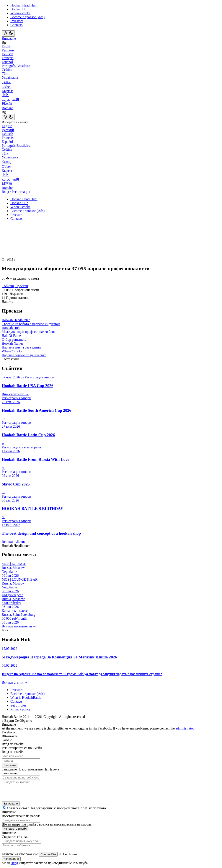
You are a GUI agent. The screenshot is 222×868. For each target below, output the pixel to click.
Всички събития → (16, 542)
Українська (10, 77)
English (7, 46)
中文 (5, 95)
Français (8, 58)
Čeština (7, 70)
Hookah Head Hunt (24, 5)
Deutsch (7, 54)
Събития (8, 286)
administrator (185, 728)
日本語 (7, 104)
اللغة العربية (10, 100)
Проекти (22, 286)
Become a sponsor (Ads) (28, 17)
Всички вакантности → (19, 626)
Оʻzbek (7, 87)
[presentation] (30, 792)
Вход (14, 864)
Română (7, 108)
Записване (11, 804)
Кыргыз (7, 91)
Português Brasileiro (16, 66)
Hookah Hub (19, 9)
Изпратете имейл (15, 829)
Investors (17, 21)
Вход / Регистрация (16, 192)
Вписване (9, 38)
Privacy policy (20, 709)
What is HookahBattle (26, 698)
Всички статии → (15, 682)
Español (7, 62)
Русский (8, 50)
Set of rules (18, 705)
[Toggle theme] (8, 33)
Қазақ (6, 82)
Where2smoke (20, 13)
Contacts (16, 25)
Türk (5, 74)
